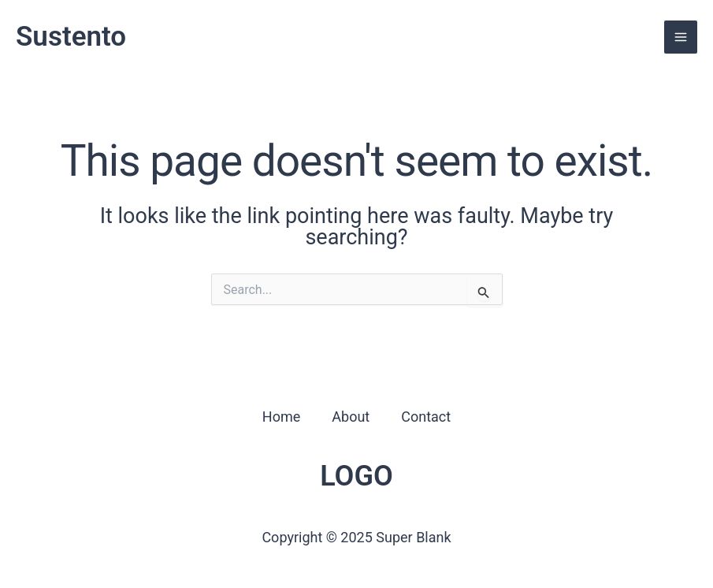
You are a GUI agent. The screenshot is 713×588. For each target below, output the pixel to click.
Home (281, 417)
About (351, 417)
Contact (426, 417)
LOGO (356, 476)
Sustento (71, 37)
